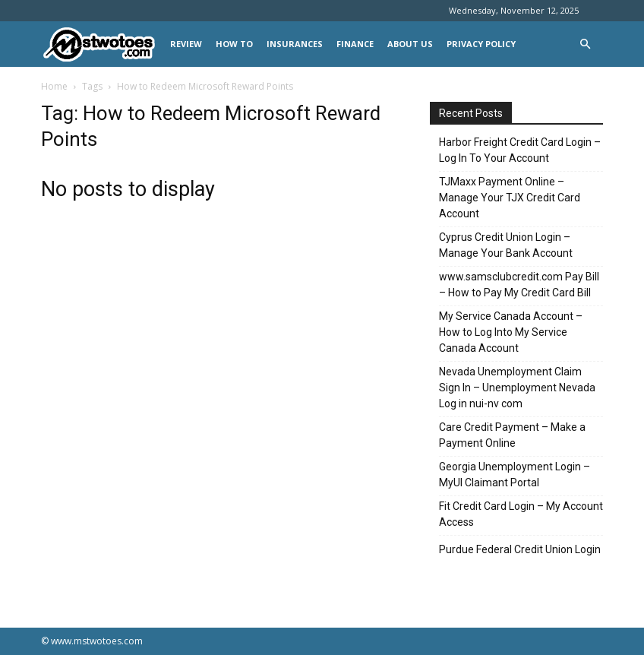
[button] (585, 44)
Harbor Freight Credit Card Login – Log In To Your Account (520, 150)
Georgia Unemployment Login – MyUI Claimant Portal (515, 475)
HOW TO (234, 44)
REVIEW (186, 44)
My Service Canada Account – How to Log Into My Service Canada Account (511, 332)
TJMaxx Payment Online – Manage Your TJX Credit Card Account (510, 198)
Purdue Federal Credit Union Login (520, 549)
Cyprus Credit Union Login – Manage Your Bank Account (506, 245)
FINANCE (355, 44)
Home (54, 86)
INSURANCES (295, 44)
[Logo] (102, 44)
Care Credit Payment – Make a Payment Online (512, 435)
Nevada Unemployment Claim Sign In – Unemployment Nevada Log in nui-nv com (517, 388)
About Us (410, 44)
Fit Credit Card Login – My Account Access (521, 514)
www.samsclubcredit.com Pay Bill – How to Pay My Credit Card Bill (519, 285)
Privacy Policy (481, 44)
